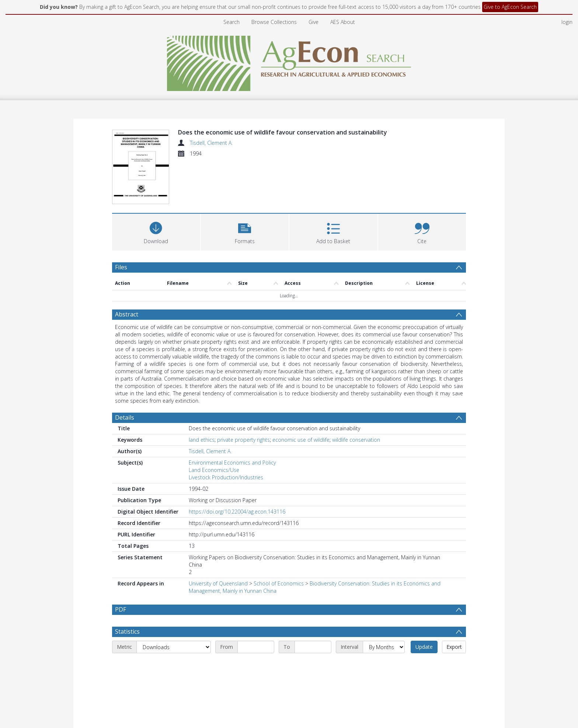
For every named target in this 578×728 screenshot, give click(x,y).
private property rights (243, 440)
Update (424, 647)
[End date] (313, 647)
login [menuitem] (567, 22)
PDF (121, 609)
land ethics (202, 440)
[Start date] (256, 647)
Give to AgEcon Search (510, 7)
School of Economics (279, 583)
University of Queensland (218, 583)
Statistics (127, 631)
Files (121, 267)
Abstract (127, 314)
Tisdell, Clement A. (211, 143)
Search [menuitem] (231, 22)
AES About (343, 22)
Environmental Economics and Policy (232, 463)
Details (125, 417)
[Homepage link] (289, 61)
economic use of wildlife (301, 440)
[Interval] (384, 647)
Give (314, 22)
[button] (245, 231)
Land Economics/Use (214, 470)
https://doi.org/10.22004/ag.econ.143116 (237, 512)
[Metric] (174, 647)
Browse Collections (274, 22)
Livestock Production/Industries (226, 477)
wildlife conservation (356, 440)
